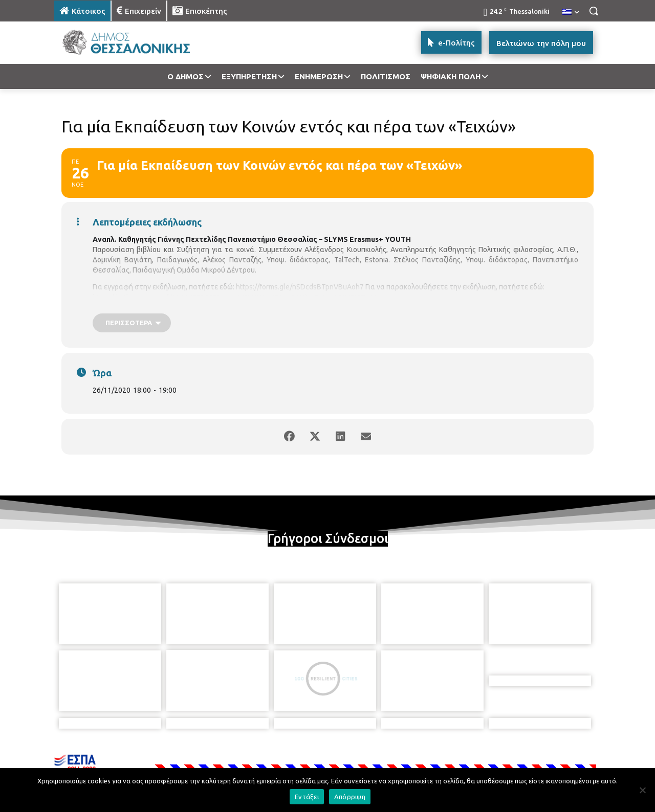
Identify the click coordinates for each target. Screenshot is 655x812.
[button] (594, 11)
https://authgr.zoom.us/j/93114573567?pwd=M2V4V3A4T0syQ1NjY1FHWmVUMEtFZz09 (235, 298)
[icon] (399, 756)
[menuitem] (571, 12)
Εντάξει (307, 797)
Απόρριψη (350, 797)
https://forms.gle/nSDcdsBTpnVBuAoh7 (300, 287)
